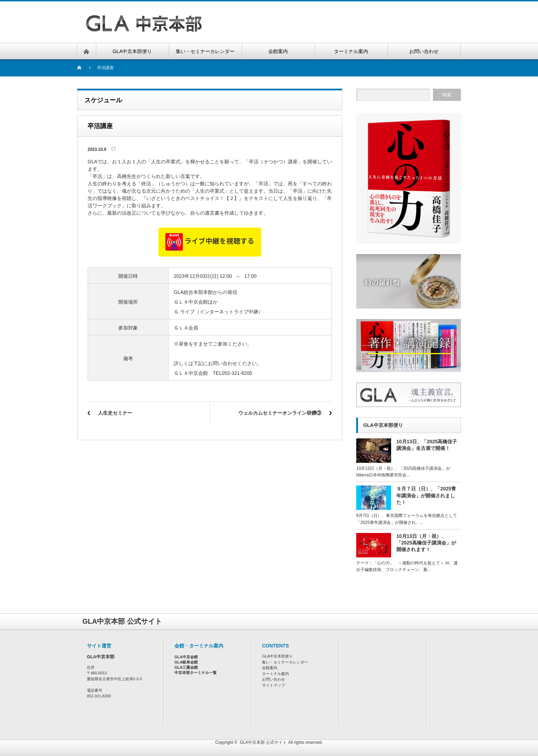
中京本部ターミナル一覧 (196, 673)
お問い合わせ (274, 679)
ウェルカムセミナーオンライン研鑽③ (280, 413)
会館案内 (270, 668)
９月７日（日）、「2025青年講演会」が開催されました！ (426, 495)
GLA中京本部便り (277, 656)
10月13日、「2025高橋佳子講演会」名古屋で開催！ (427, 445)
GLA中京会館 (186, 657)
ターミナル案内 (275, 674)
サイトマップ (274, 685)
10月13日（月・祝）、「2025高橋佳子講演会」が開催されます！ (426, 543)
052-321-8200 (99, 696)
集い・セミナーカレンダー (285, 662)
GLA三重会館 (186, 667)
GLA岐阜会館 (186, 662)
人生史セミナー (115, 413)
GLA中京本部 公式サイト (263, 742)
